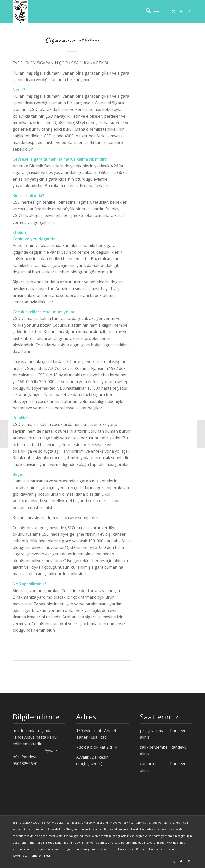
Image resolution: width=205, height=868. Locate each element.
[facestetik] (20, 11)
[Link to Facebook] (181, 11)
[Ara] (146, 11)
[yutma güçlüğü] (4, 434)
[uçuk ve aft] (201, 434)
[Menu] (157, 11)
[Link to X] (174, 11)
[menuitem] (146, 11)
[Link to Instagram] (189, 11)
